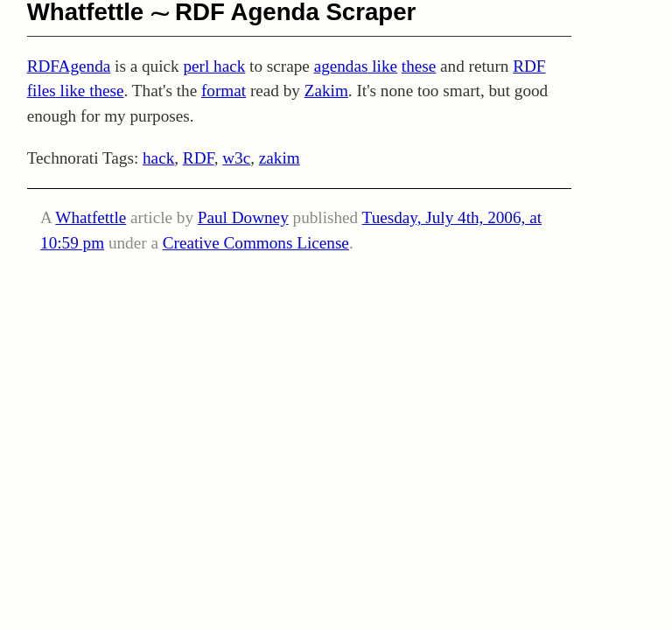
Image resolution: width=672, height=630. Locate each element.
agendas (341, 66)
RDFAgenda (69, 66)
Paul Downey (243, 217)
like (382, 66)
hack (158, 158)
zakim (280, 158)
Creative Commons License (256, 243)
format (224, 91)
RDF (199, 158)
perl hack (214, 66)
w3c (236, 158)
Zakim (326, 91)
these (419, 66)
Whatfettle (91, 217)
